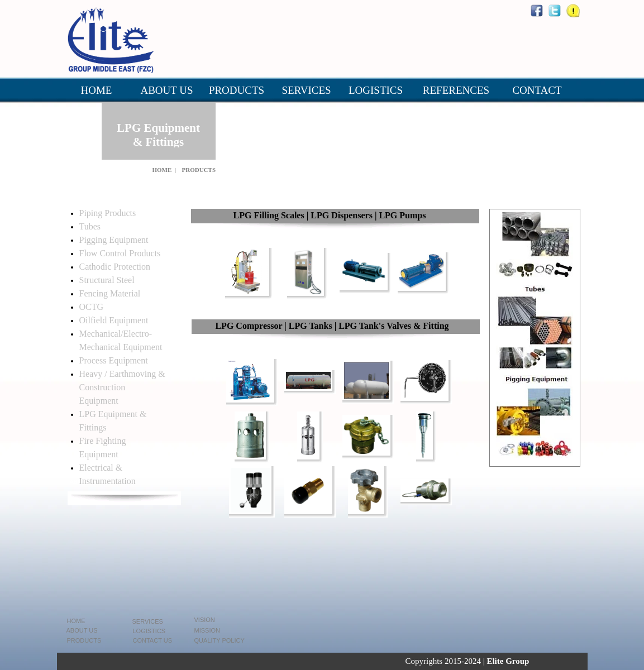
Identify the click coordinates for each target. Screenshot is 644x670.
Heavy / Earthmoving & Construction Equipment (122, 387)
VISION (205, 620)
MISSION (207, 630)
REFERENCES (456, 90)
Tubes (90, 226)
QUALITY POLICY (220, 640)
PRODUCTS (237, 90)
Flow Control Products (120, 253)
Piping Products (108, 213)
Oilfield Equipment (114, 320)
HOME (97, 90)
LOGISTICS (376, 90)
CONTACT (537, 90)
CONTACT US (153, 640)
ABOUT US (166, 90)
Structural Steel (107, 280)
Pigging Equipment (114, 240)
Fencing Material (110, 293)
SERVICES (306, 90)
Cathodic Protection (115, 267)
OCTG (92, 307)
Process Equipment (114, 360)
